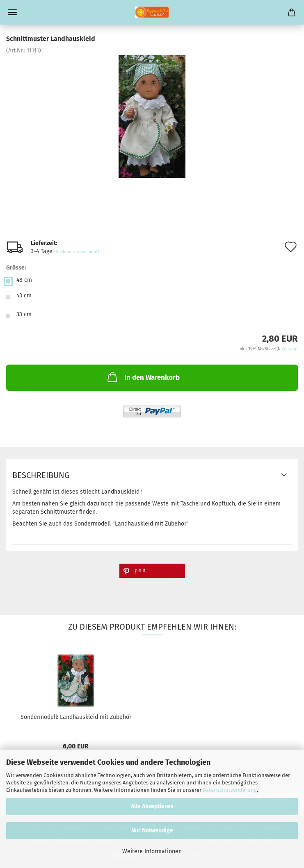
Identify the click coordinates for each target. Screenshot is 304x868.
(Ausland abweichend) (77, 252)
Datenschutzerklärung (230, 790)
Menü (12, 12)
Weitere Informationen (152, 851)
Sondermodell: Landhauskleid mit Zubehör (76, 717)
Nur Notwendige (152, 831)
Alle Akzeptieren (152, 806)
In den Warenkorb (143, 377)
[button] (152, 571)
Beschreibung (41, 475)
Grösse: (16, 268)
